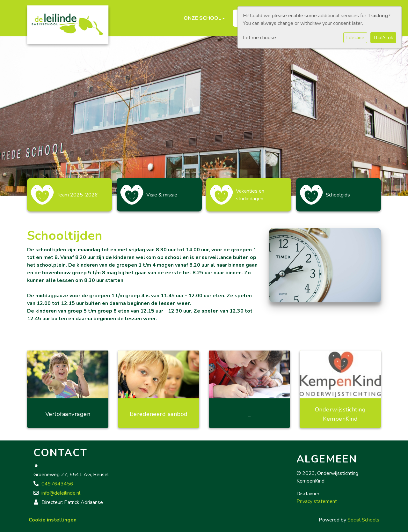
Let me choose (259, 38)
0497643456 (57, 481)
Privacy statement (317, 498)
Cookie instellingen (53, 517)
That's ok (383, 38)
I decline (355, 38)
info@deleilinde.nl (61, 490)
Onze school (203, 18)
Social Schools (363, 517)
